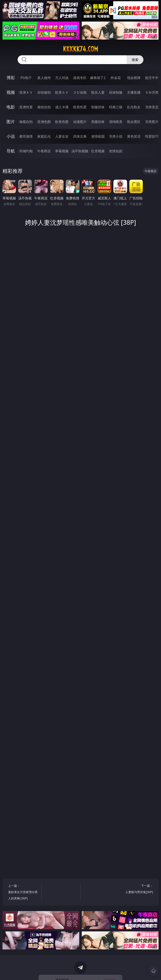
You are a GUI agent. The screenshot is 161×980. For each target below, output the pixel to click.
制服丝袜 (98, 107)
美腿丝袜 (98, 122)
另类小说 (116, 136)
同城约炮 (26, 151)
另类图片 (152, 122)
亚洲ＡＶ (26, 92)
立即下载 (110, 971)
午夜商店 (44, 151)
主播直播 (134, 92)
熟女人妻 (98, 92)
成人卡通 (62, 107)
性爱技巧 (152, 136)
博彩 (11, 78)
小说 (11, 136)
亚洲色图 (44, 122)
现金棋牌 (134, 78)
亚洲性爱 (26, 107)
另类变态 (152, 107)
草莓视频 (62, 151)
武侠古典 (80, 136)
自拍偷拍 (44, 92)
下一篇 (137, 889)
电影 (11, 107)
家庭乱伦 (44, 136)
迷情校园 (98, 136)
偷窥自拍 (26, 122)
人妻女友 (62, 136)
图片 (11, 122)
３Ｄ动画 (80, 92)
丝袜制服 (116, 92)
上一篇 (24, 893)
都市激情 (26, 136)
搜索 (135, 60)
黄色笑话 (134, 136)
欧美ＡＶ (62, 92)
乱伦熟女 (134, 107)
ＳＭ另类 (152, 92)
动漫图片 (80, 122)
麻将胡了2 (98, 78)
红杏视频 (98, 151)
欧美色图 (62, 122)
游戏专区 (80, 78)
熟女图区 (134, 122)
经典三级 (116, 107)
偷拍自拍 (44, 107)
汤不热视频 (80, 151)
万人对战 (62, 78)
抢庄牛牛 (152, 78)
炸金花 (116, 78)
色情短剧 (116, 151)
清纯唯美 (116, 122)
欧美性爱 (80, 107)
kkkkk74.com (80, 49)
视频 (11, 92)
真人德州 (44, 78)
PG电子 (26, 78)
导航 (11, 151)
